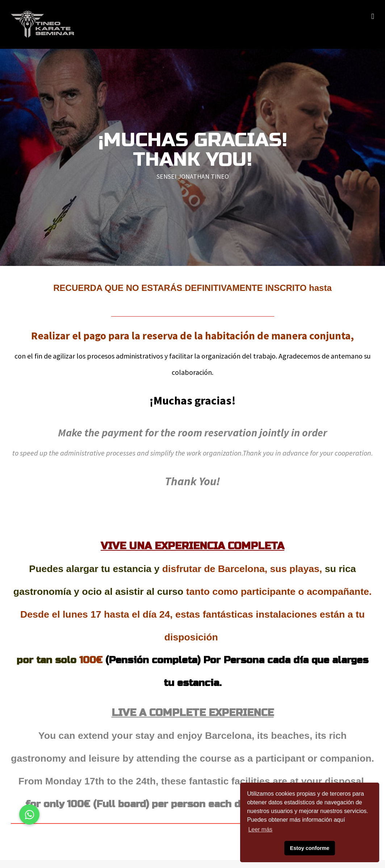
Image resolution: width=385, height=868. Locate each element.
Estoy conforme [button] (310, 848)
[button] (29, 814)
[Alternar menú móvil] (373, 16)
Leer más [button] (260, 829)
